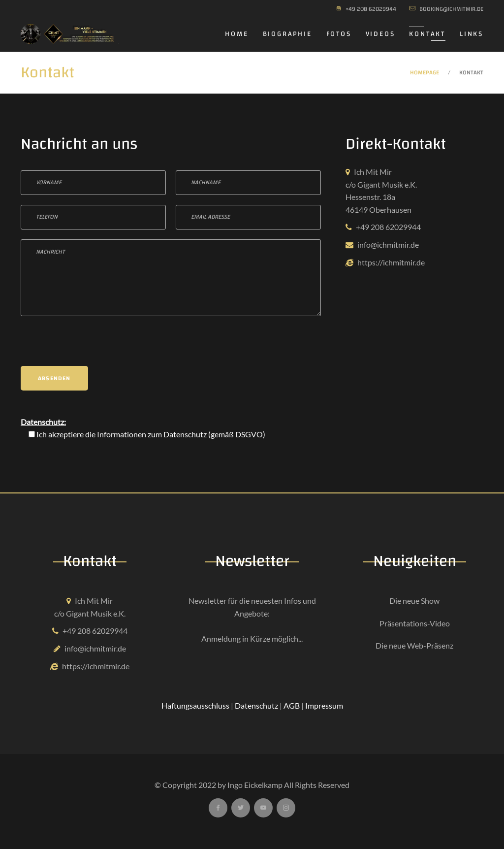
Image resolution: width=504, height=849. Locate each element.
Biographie (287, 34)
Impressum (324, 705)
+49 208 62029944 (388, 227)
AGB (292, 705)
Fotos (339, 34)
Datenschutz (185, 434)
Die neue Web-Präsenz (414, 645)
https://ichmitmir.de (391, 262)
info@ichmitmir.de (388, 245)
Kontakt (427, 34)
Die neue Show (414, 601)
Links (472, 34)
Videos (380, 34)
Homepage (425, 72)
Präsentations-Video (415, 623)
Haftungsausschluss (195, 705)
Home (236, 34)
